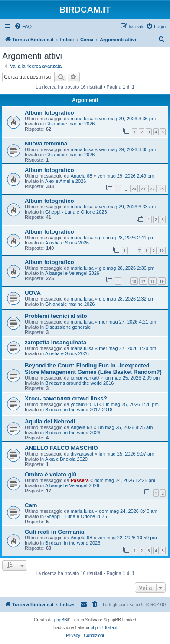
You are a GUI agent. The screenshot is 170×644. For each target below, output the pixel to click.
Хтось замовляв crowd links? (66, 398)
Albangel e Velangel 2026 (72, 273)
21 (143, 189)
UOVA (33, 293)
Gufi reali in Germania (54, 532)
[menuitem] (23, 26)
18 (152, 281)
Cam (31, 505)
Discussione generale (68, 327)
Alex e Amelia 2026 (65, 181)
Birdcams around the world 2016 (79, 383)
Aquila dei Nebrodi (50, 421)
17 (143, 281)
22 (152, 189)
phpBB (61, 620)
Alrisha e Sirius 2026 (67, 243)
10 (162, 250)
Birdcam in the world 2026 (73, 433)
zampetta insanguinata (56, 342)
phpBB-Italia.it (104, 628)
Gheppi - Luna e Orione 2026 (76, 212)
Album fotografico (49, 113)
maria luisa (82, 119)
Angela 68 (82, 176)
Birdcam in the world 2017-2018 (79, 410)
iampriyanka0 (85, 378)
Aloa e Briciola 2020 (66, 459)
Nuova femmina (46, 144)
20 (134, 189)
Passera (80, 480)
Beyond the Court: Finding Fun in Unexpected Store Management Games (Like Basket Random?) (93, 369)
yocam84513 (84, 404)
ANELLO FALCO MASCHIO (61, 448)
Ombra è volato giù (51, 474)
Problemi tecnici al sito (56, 316)
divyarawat (82, 454)
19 (162, 281)
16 (134, 281)
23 (162, 189)
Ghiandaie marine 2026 (70, 124)
